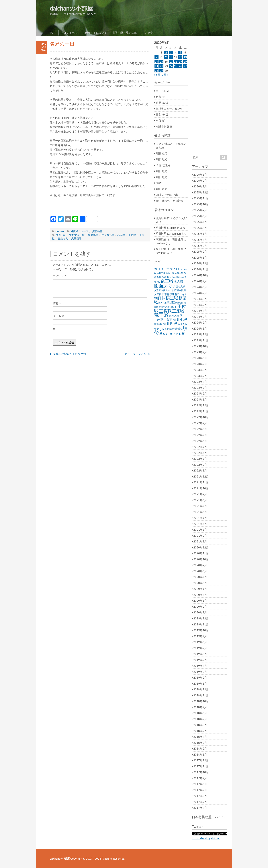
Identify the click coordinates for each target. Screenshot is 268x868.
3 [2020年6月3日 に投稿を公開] (171, 52)
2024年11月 (201, 269)
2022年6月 (200, 441)
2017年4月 (200, 808)
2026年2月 (200, 181)
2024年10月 (201, 275)
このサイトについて (95, 33)
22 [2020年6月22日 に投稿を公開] (161, 66)
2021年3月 (200, 530)
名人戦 (121, 235)
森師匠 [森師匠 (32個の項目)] (171, 302)
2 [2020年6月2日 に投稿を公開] (166, 52)
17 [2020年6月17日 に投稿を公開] (171, 62)
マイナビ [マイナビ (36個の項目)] (175, 269)
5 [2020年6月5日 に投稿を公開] (180, 52)
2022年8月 (200, 429)
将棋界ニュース (79, 231)
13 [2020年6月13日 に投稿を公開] (185, 57)
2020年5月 (200, 589)
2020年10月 (201, 559)
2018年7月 (200, 719)
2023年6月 (200, 370)
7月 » (165, 75)
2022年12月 (201, 405)
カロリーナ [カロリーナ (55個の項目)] (162, 269)
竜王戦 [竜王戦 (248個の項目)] (161, 315)
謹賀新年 (161, 218)
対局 (158, 103)
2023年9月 (200, 352)
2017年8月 (200, 784)
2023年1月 (200, 399)
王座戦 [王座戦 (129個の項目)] (178, 311)
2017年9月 (200, 778)
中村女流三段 (77, 235)
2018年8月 (200, 713)
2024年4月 (200, 311)
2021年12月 (201, 476)
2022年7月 (200, 435)
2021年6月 (200, 512)
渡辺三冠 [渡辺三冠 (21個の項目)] (163, 307)
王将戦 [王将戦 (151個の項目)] (165, 311)
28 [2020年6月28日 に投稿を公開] (157, 71)
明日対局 (162, 153)
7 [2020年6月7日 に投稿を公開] (157, 57)
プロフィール (69, 33)
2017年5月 (200, 802)
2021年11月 (201, 482)
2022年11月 (201, 411)
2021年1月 (200, 541)
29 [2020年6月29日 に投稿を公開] (161, 71)
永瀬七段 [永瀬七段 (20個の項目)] (179, 303)
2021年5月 (200, 518)
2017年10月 (201, 772)
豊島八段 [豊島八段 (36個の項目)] (159, 329)
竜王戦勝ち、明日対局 (170, 201)
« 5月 (157, 75)
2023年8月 (200, 358)
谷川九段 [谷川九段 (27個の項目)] (183, 324)
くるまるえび (179, 218)
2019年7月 (200, 648)
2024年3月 (200, 317)
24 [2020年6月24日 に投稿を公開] (171, 66)
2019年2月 (200, 677)
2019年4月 (200, 666)
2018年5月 (200, 731)
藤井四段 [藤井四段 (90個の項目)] (170, 323)
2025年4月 (200, 240)
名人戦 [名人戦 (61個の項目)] (178, 281)
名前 (57, 303)
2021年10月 (201, 488)
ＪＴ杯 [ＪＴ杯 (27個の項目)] (169, 334)
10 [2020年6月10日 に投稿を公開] (171, 57)
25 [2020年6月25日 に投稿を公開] (176, 66)
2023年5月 (200, 376)
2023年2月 (200, 393)
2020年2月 (200, 607)
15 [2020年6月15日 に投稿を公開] (161, 62)
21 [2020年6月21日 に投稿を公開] (157, 66)
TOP (53, 33)
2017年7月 (200, 790)
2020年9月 (200, 565)
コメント (60, 276)
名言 (158, 97)
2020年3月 (200, 601)
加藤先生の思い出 (167, 195)
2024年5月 (200, 305)
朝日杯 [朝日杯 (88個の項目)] (160, 298)
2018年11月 (201, 695)
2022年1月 (200, 470)
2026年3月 (200, 175)
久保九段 (93, 235)
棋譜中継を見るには (125, 33)
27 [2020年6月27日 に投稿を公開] (185, 66)
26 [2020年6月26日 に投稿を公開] (180, 66)
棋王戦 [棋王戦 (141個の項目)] (172, 298)
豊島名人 (63, 238)
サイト (57, 329)
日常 (158, 114)
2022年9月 (200, 423)
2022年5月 (200, 447)
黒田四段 (76, 238)
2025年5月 (200, 234)
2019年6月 (200, 654)
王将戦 (132, 235)
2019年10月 (201, 630)
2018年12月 (201, 689)
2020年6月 (200, 583)
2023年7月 (200, 364)
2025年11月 (201, 198)
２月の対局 (163, 165)
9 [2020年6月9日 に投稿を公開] (166, 57)
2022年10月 (201, 417)
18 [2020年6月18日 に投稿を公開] (176, 62)
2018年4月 (200, 737)
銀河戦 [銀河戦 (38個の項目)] (178, 329)
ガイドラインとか (136, 354)
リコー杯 (61, 235)
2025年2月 (200, 251)
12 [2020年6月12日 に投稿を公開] (180, 57)
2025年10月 (201, 204)
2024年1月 (200, 328)
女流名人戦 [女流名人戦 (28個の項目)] (179, 286)
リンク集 (148, 33)
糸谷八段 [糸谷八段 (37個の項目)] (174, 316)
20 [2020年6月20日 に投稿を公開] (185, 62)
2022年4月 (200, 453)
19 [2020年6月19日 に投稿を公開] (180, 62)
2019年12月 (201, 618)
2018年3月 (200, 743)
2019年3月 (200, 672)
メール (58, 316)
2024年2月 (200, 322)
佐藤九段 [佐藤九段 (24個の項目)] (179, 273)
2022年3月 (200, 459)
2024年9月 (200, 281)
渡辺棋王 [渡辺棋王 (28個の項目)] (172, 307)
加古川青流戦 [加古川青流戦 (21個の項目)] (178, 277)
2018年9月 (200, 707)
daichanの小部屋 (71, 8)
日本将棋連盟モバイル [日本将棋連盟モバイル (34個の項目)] (175, 294)
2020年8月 (200, 571)
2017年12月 (201, 760)
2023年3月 (200, 388)
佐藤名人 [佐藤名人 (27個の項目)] (167, 277)
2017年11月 (201, 766)
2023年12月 (201, 334)
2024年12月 (201, 263)
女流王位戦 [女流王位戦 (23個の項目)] (160, 290)
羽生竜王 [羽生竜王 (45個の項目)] (166, 320)
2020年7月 (200, 577)
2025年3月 (200, 246)
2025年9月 (200, 210)
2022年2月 (200, 465)
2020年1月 (200, 612)
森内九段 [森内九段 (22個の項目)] (163, 303)
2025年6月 (200, 228)
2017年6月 (200, 796)
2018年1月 (200, 754)
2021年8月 (200, 500)
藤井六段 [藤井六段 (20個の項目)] (158, 324)
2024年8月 (200, 287)
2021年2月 (200, 536)
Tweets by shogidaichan (206, 838)
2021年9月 (200, 494)
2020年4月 (200, 595)
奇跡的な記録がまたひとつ (70, 354)
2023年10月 (201, 346)
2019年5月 (200, 660)
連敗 (159, 183)
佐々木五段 (108, 235)
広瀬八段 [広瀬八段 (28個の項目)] (179, 290)
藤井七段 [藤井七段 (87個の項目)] (180, 319)
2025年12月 (201, 192)
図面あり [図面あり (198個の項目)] (163, 286)
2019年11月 (201, 624)
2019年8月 (200, 642)
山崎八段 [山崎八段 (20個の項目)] (170, 290)
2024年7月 (200, 293)
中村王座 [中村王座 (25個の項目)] (161, 273)
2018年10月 (201, 701)
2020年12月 (201, 547)
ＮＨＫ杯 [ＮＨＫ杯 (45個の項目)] (179, 334)
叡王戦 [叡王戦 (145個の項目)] (167, 281)
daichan (59, 231)
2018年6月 (200, 725)
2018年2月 (200, 748)
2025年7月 (200, 222)
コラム (160, 91)
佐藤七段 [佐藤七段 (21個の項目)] (170, 273)
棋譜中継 (97, 231)
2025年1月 (200, 257)
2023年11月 (201, 340)
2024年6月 (200, 299)
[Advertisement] (100, 207)
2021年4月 (200, 524)
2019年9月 (200, 636)
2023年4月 (200, 382)
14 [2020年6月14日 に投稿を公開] (157, 62)
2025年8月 (200, 216)
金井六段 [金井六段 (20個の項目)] (169, 329)
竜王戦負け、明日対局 (169, 239)
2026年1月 (200, 186)
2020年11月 (201, 553)
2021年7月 (200, 506)
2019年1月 (200, 683)
